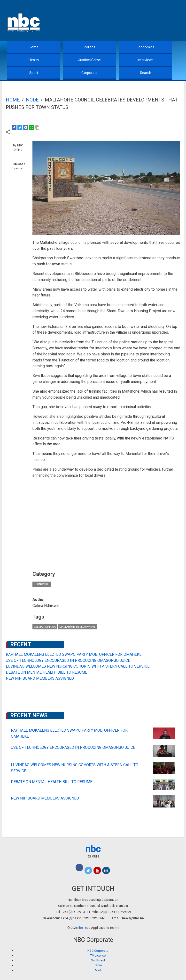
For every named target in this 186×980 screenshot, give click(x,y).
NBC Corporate (98, 951)
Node (32, 100)
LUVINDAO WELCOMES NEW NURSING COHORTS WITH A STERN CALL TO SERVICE (78, 666)
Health (34, 60)
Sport (34, 73)
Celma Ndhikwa (45, 627)
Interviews (145, 60)
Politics (90, 47)
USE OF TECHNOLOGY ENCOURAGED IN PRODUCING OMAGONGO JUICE (68, 660)
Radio (98, 965)
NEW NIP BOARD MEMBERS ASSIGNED (40, 678)
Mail (98, 970)
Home (34, 47)
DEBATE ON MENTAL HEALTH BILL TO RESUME (46, 672)
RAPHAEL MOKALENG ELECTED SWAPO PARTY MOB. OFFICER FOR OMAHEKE (74, 654)
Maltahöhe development (77, 627)
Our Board (98, 960)
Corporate (89, 73)
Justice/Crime (89, 60)
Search (146, 73)
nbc (93, 849)
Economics (146, 47)
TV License (98, 955)
